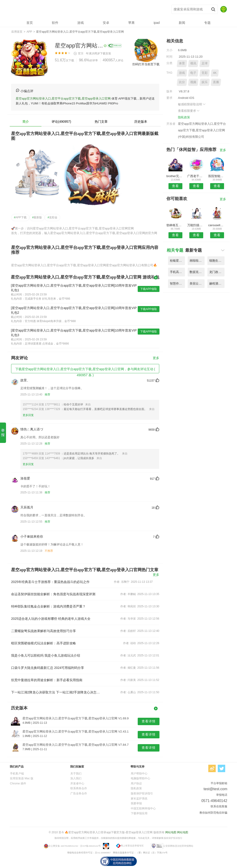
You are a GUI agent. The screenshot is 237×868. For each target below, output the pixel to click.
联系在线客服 (219, 806)
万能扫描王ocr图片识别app (196, 225)
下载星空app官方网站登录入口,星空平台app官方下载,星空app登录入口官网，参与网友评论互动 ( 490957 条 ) (85, 370)
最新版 (37, 217)
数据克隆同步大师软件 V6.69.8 (197, 272)
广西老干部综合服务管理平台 (196, 176)
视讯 (193, 63)
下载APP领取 (149, 289)
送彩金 (52, 217)
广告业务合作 (79, 793)
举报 (3, 432)
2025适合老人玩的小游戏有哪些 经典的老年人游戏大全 (51, 619)
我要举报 (136, 803)
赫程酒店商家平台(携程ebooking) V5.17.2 (217, 284)
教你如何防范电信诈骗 (213, 813)
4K (215, 73)
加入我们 (76, 778)
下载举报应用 (139, 813)
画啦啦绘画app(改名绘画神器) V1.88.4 (197, 261)
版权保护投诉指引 (142, 793)
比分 (182, 82)
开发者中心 (77, 783)
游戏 (182, 73)
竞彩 (205, 73)
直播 (216, 82)
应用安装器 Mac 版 (22, 778)
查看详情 (149, 721)
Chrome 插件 (18, 783)
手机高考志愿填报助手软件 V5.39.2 (177, 272)
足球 (205, 63)
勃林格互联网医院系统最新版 (175, 225)
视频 (193, 82)
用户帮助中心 (139, 774)
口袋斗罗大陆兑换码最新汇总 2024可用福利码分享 (48, 668)
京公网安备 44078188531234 (63, 846)
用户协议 (136, 783)
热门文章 (101, 122)
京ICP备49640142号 (90, 846)
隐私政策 (184, 117)
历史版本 (141, 122)
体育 (182, 63)
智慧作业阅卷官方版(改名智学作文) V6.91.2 (177, 284)
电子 (193, 73)
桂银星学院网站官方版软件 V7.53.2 (177, 261)
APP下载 (20, 217)
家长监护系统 (139, 799)
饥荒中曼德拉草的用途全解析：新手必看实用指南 (47, 680)
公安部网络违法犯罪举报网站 (178, 846)
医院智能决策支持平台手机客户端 (217, 176)
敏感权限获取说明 (192, 104)
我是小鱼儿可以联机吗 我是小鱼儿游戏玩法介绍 (46, 655)
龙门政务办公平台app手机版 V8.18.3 (217, 272)
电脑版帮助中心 (140, 778)
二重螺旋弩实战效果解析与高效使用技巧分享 (44, 631)
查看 (175, 186)
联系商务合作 (79, 788)
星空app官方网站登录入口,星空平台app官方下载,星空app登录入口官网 (79, 9)
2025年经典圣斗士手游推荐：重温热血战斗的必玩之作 (50, 582)
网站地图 (171, 832)
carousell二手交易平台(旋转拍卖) (217, 225)
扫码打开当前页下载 (146, 64)
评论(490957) (61, 122)
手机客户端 (17, 774)
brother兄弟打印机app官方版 (175, 176)
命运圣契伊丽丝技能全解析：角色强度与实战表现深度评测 (53, 594)
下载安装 (106, 53)
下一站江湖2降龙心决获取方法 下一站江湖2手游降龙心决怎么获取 (56, 692)
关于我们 (76, 774)
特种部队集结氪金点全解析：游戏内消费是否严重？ (48, 606)
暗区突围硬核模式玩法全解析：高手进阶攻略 (44, 643)
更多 (156, 358)
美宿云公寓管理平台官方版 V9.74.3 (197, 284)
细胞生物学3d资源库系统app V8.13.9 (217, 261)
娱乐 (205, 82)
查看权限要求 (189, 111)
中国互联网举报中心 (143, 808)
